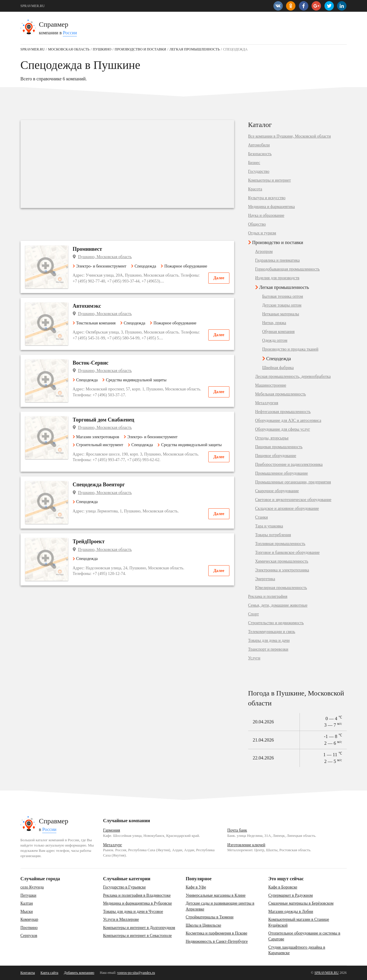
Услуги (254, 658)
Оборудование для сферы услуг (283, 429)
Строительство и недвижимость (276, 623)
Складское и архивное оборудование (287, 509)
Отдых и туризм (262, 233)
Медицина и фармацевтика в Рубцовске (137, 903)
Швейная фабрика (278, 368)
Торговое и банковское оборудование (287, 553)
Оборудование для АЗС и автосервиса (288, 421)
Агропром (264, 252)
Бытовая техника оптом (283, 297)
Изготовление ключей (246, 845)
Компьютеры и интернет (270, 180)
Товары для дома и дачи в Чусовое (133, 912)
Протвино (29, 928)
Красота (255, 189)
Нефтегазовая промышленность (283, 412)
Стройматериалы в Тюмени (210, 917)
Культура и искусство (267, 198)
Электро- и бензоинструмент (100, 266)
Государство (259, 172)
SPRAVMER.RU (33, 6)
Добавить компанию (79, 973)
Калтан (27, 903)
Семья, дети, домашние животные (278, 605)
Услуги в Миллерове (121, 919)
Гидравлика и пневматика (278, 260)
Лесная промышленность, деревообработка (293, 377)
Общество (257, 224)
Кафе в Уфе (196, 887)
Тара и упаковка (269, 526)
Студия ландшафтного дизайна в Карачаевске (297, 950)
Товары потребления (273, 535)
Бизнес (254, 163)
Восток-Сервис (91, 363)
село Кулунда (32, 887)
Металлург (113, 845)
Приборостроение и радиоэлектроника (289, 465)
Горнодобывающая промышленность (287, 269)
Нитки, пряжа (274, 323)
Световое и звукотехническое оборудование (293, 500)
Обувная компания (279, 332)
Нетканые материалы (281, 314)
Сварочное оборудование (277, 491)
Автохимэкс (87, 306)
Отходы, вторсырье (272, 438)
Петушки (28, 895)
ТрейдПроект (89, 541)
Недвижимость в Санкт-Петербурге (217, 941)
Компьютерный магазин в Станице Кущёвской (299, 922)
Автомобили (259, 145)
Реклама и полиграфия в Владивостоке (137, 895)
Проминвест (87, 249)
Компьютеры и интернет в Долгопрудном (139, 928)
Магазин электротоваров (96, 437)
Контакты (28, 973)
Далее (219, 278)
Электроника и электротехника (282, 570)
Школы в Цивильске (203, 925)
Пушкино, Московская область (105, 257)
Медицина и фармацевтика (272, 207)
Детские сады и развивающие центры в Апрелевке (220, 906)
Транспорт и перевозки (268, 649)
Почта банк (237, 830)
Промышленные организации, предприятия (293, 482)
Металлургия (267, 403)
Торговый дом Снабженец (104, 420)
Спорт (254, 614)
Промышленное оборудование (282, 473)
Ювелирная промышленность (281, 588)
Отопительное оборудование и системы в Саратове (304, 936)
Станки (262, 517)
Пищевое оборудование (276, 456)
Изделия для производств (277, 278)
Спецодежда (144, 266)
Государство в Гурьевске (124, 887)
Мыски (27, 912)
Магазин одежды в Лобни (291, 912)
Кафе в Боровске (283, 887)
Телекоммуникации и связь (272, 632)
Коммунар (29, 919)
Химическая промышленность (282, 561)
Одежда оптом (275, 341)
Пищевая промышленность (279, 447)
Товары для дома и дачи (269, 641)
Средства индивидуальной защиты (134, 380)
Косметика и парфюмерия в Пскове (217, 933)
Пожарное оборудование (184, 266)
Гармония (111, 830)
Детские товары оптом (282, 305)
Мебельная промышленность (281, 394)
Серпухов (29, 936)
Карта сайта (49, 973)
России (70, 33)
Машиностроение (271, 385)
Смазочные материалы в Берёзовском (301, 903)
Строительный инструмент (98, 445)
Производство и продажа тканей (290, 349)
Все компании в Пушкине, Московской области (290, 136)
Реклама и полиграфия (268, 597)
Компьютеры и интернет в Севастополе (137, 936)
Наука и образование (266, 216)
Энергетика (265, 579)
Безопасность (260, 154)
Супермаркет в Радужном (291, 895)
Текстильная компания (94, 323)
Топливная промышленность (280, 544)
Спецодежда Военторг (99, 485)
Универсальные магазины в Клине (216, 895)
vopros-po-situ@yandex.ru (136, 973)
